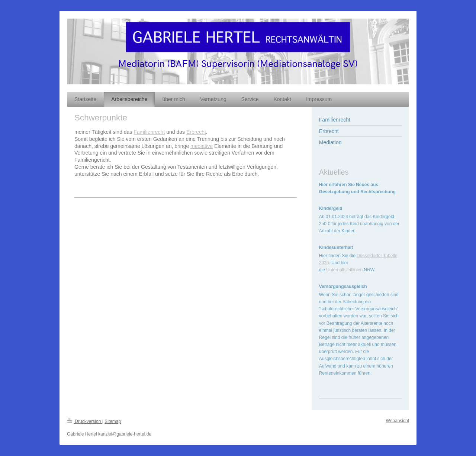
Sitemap (113, 421)
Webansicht (398, 421)
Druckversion (85, 421)
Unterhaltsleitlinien (345, 270)
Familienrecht (149, 132)
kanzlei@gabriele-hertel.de (125, 434)
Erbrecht (196, 132)
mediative (202, 146)
